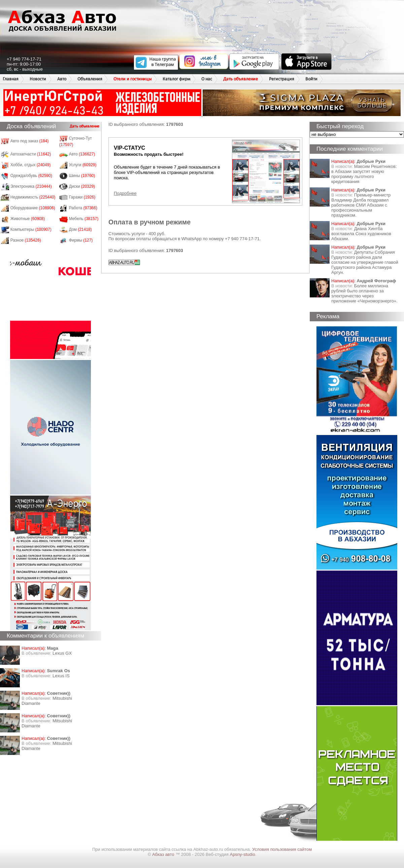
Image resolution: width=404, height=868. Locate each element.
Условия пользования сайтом (282, 849)
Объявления (90, 79)
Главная (11, 79)
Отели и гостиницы (132, 79)
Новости (38, 79)
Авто (62, 79)
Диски (82, 186)
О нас (207, 79)
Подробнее (125, 193)
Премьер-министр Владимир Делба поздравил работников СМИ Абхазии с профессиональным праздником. (361, 205)
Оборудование (33, 208)
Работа (83, 208)
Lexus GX (62, 653)
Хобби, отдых (31, 165)
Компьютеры (31, 229)
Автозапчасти (31, 154)
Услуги (83, 165)
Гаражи (82, 197)
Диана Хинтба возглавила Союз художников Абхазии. (361, 234)
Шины (82, 176)
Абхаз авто (164, 854)
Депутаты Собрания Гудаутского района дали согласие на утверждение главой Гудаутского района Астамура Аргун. (365, 262)
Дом (80, 229)
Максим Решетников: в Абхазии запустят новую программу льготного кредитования (364, 174)
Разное (26, 240)
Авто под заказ (30, 141)
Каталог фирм (176, 79)
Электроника (31, 186)
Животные (28, 219)
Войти (311, 79)
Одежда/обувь (31, 176)
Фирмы (81, 240)
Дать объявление (241, 79)
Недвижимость (33, 197)
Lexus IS (61, 676)
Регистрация (282, 79)
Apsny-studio (242, 854)
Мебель (84, 219)
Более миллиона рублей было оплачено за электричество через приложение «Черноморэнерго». (364, 293)
